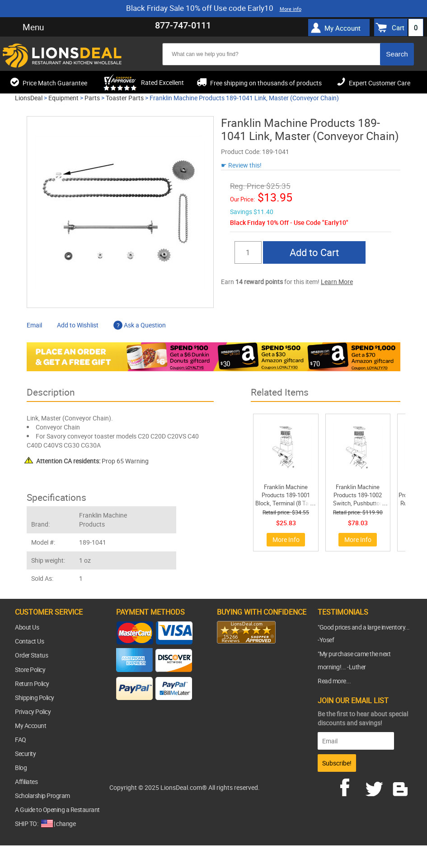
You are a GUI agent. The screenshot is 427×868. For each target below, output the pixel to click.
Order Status (31, 655)
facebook (351, 786)
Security (25, 754)
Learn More (337, 282)
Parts (92, 98)
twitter (376, 786)
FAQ (21, 740)
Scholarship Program (42, 796)
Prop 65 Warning (92, 461)
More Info (286, 539)
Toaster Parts (125, 98)
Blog (21, 768)
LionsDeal (29, 98)
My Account (343, 28)
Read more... (334, 681)
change (66, 824)
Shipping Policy (35, 698)
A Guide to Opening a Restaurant (57, 810)
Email (34, 325)
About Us (27, 627)
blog (401, 786)
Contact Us (29, 641)
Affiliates (26, 782)
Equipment (63, 98)
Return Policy (32, 684)
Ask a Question (140, 325)
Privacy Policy (33, 712)
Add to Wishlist (78, 325)
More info (291, 9)
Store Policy (30, 670)
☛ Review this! (241, 165)
